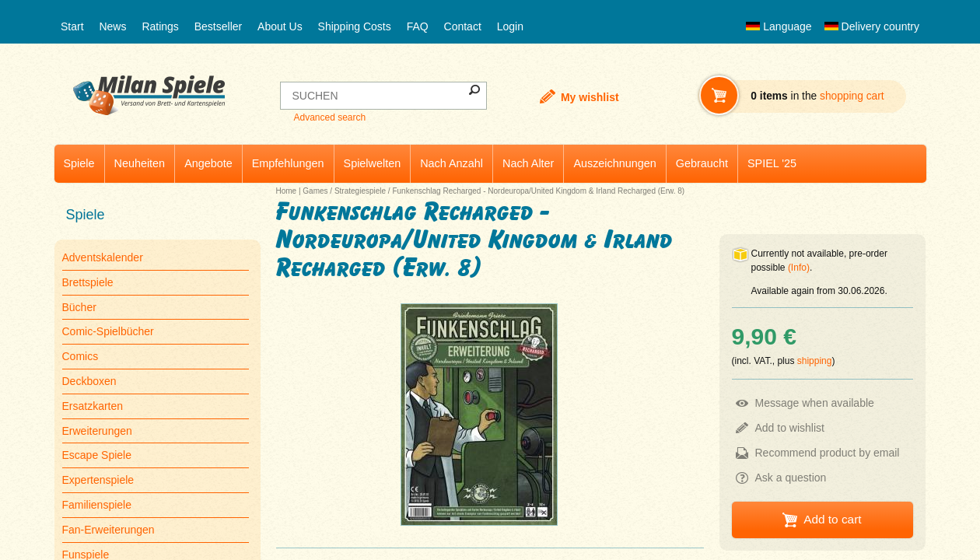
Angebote (208, 163)
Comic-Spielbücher (108, 331)
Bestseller (218, 26)
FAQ (418, 26)
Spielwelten (373, 163)
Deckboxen (89, 381)
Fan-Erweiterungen (108, 530)
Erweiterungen (97, 431)
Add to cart (832, 519)
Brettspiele (88, 282)
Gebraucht (702, 163)
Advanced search (329, 117)
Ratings (160, 26)
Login (510, 26)
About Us (280, 26)
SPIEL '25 (772, 163)
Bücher (79, 307)
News (112, 26)
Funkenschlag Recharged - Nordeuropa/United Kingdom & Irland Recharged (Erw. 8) (538, 191)
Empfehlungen (288, 163)
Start (72, 26)
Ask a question (791, 478)
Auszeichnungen (614, 163)
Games (315, 191)
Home (287, 191)
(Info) (799, 268)
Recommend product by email (828, 453)
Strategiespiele (360, 191)
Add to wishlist (790, 428)
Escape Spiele (97, 455)
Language (779, 26)
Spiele (79, 163)
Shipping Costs (355, 26)
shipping (815, 361)
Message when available (815, 403)
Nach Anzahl (451, 163)
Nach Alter (528, 163)
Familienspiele (97, 505)
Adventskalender (103, 257)
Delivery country (872, 26)
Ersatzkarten (93, 406)
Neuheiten (140, 163)
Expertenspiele (98, 480)
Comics (80, 356)
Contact (463, 26)
